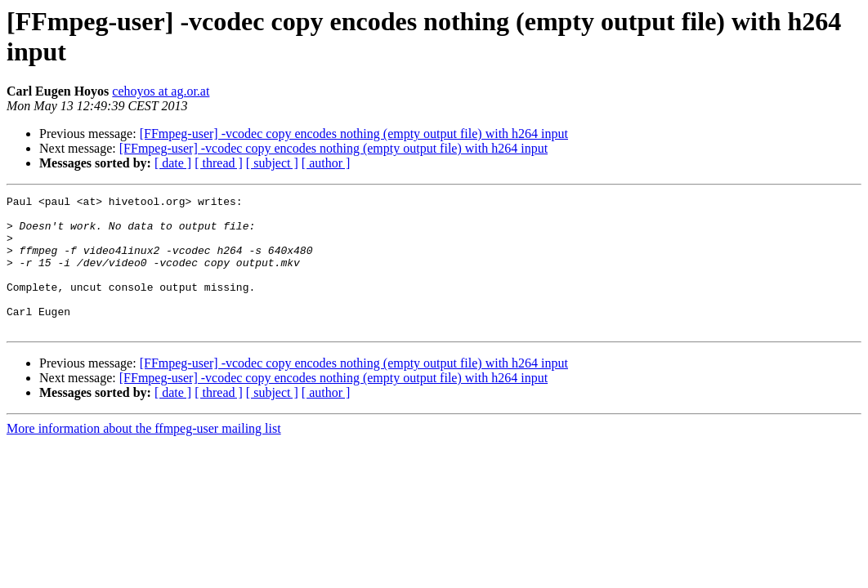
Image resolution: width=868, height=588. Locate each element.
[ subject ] (272, 163)
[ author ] (326, 163)
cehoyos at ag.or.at (161, 91)
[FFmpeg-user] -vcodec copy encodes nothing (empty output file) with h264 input (354, 134)
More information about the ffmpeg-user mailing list (144, 455)
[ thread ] (219, 163)
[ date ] (173, 163)
